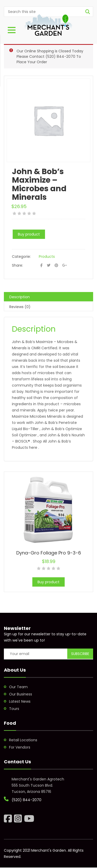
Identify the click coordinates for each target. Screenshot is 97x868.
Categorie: (21, 257)
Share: (17, 265)
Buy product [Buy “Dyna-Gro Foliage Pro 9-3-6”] (48, 582)
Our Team (18, 687)
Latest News (20, 701)
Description (20, 297)
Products (47, 257)
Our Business (21, 694)
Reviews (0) (20, 307)
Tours (14, 709)
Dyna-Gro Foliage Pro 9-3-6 (49, 553)
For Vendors (20, 747)
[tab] (48, 297)
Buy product (29, 234)
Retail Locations (23, 740)
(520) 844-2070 (60, 56)
